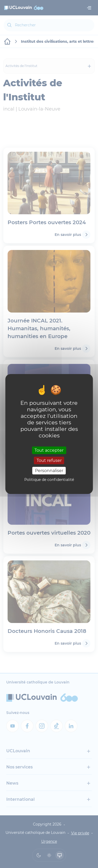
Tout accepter (49, 450)
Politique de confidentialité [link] (49, 480)
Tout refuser (49, 460)
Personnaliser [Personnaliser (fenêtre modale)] (49, 471)
